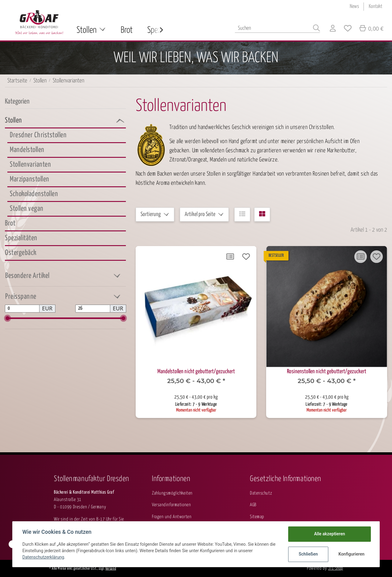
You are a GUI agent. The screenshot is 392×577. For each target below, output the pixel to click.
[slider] (8, 318)
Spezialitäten (21, 238)
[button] (333, 29)
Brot (10, 224)
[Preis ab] (22, 309)
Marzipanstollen (30, 179)
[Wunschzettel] (348, 29)
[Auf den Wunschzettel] (246, 256)
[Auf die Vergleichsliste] (230, 256)
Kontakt (375, 7)
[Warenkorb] (371, 29)
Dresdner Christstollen (38, 135)
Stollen (13, 121)
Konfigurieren (351, 554)
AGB (253, 505)
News (354, 7)
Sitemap (257, 517)
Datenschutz (261, 493)
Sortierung (151, 214)
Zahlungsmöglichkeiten (172, 493)
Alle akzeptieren (329, 534)
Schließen (308, 554)
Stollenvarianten (30, 165)
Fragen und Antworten (172, 517)
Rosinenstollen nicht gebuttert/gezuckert (327, 372)
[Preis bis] (93, 309)
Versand (111, 569)
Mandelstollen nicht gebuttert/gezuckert (196, 372)
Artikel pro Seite (200, 214)
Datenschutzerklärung (43, 557)
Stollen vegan (27, 209)
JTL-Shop (336, 568)
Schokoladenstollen (34, 194)
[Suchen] (277, 28)
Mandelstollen (27, 150)
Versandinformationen (171, 505)
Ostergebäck (21, 253)
